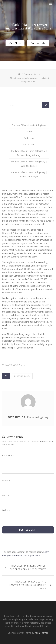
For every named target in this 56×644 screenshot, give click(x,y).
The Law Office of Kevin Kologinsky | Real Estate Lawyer (29, 174)
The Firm (29, 132)
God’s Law (29, 138)
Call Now (15, 43)
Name (6, 481)
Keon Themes (41, 633)
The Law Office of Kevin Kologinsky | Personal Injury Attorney (29, 153)
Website (6, 510)
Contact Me (38, 43)
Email (6, 495)
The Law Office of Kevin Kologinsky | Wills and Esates (29, 164)
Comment (8, 455)
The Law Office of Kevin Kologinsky (29, 125)
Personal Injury (22, 376)
